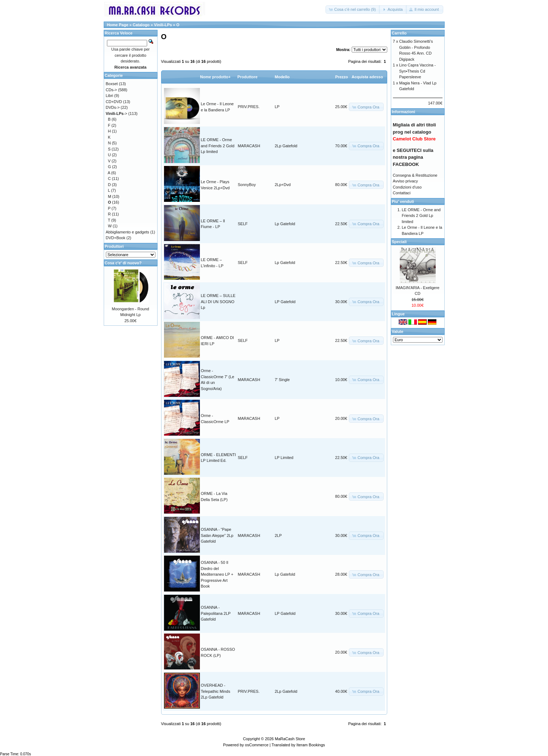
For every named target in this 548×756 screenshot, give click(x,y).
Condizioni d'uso (407, 187)
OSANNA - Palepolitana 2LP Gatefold (216, 613)
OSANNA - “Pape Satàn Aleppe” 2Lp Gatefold (217, 535)
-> (117, 113)
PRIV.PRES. (249, 107)
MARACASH (249, 146)
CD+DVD (114, 102)
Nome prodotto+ (216, 77)
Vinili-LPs (163, 25)
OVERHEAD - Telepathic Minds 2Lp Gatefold (216, 691)
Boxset (112, 84)
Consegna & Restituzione (415, 175)
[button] (353, 10)
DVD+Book (116, 238)
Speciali (399, 242)
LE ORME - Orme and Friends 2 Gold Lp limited (218, 146)
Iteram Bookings (311, 745)
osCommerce (257, 745)
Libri (110, 96)
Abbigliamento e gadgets (128, 232)
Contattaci (402, 193)
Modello (282, 77)
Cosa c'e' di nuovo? (123, 263)
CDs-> (111, 90)
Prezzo (341, 77)
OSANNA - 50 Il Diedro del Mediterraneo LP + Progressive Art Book (217, 574)
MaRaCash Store (290, 739)
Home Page (118, 25)
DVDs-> (113, 107)
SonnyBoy (247, 185)
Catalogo (141, 25)
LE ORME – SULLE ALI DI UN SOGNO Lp (218, 302)
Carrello (399, 33)
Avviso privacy (406, 181)
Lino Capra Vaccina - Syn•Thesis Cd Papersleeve (417, 71)
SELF (243, 224)
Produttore (248, 77)
